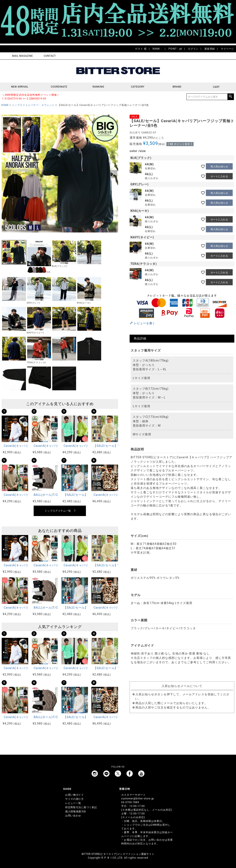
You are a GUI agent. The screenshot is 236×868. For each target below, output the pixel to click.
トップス (17, 105)
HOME (5, 105)
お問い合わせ (73, 816)
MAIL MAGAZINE (22, 56)
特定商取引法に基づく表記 (81, 807)
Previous (7, 174)
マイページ (227, 49)
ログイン (193, 49)
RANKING (98, 87)
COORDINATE (59, 87)
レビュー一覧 (73, 803)
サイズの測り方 (74, 799)
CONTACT (50, 56)
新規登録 (210, 49)
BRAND (177, 87)
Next (113, 174)
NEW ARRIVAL (20, 87)
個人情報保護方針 (76, 811)
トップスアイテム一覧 (58, 511)
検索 (231, 97)
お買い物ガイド (74, 795)
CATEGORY (138, 87)
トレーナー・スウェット (40, 105)
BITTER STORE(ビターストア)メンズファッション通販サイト (118, 854)
